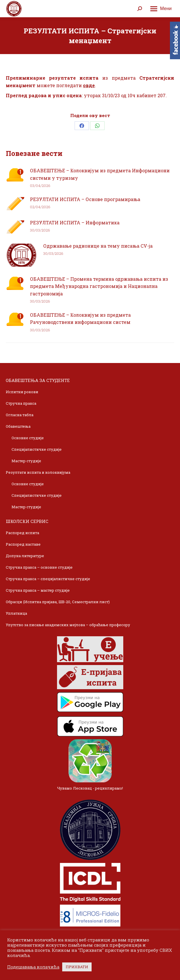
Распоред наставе (23, 544)
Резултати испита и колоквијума (38, 472)
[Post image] (15, 175)
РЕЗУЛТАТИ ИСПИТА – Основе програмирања (85, 199)
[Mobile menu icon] (161, 9)
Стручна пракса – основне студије (39, 567)
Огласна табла (20, 415)
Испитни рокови (22, 392)
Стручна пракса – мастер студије (38, 590)
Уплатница (16, 613)
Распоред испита (22, 533)
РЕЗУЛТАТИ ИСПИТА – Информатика (75, 222)
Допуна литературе (25, 556)
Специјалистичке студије (37, 449)
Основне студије (28, 438)
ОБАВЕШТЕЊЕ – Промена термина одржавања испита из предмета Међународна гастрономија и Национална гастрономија (99, 286)
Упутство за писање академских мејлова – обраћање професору (68, 625)
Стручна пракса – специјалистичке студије (48, 579)
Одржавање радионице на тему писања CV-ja (98, 246)
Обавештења (18, 426)
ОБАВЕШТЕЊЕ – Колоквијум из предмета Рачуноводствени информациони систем (80, 319)
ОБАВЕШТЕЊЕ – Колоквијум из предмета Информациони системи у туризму (100, 174)
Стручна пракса (21, 403)
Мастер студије (26, 461)
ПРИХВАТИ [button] (77, 967)
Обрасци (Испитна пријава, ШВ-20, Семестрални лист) (58, 602)
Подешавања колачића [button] (33, 967)
